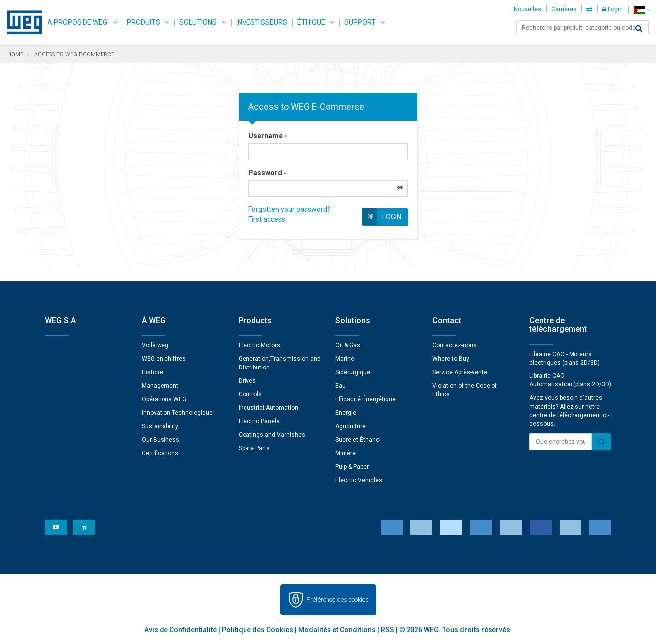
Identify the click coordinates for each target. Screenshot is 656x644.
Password (267, 173)
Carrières (564, 9)
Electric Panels (259, 421)
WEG (21, 22)
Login (613, 9)
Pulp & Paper (352, 467)
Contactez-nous (454, 345)
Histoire (152, 372)
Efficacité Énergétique (366, 399)
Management (160, 386)
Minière (346, 453)
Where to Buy (451, 359)
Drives (247, 381)
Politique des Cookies (257, 630)
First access (267, 219)
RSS (387, 630)
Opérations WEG (164, 399)
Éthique (311, 22)
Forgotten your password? (289, 209)
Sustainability (160, 426)
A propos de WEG (77, 22)
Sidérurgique (353, 372)
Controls (250, 394)
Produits (143, 22)
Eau (341, 386)
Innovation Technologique (177, 413)
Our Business (161, 440)
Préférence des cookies (337, 599)
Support (360, 22)
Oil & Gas (348, 345)
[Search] (639, 29)
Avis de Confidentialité (180, 630)
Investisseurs (262, 22)
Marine (345, 359)
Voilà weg (155, 345)
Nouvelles (528, 9)
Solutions (198, 22)
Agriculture (351, 426)
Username (268, 136)
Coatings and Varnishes (272, 435)
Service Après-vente (460, 372)
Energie (346, 413)
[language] (642, 10)
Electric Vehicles (359, 480)
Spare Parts (254, 448)
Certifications (160, 453)
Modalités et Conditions (337, 630)
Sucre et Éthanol (358, 440)
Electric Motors (259, 345)
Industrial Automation (268, 408)
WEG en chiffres (164, 359)
